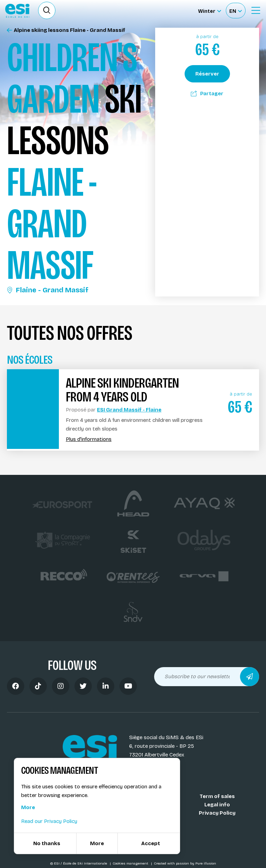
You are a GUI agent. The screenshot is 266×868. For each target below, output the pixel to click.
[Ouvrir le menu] (256, 10)
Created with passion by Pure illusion (185, 863)
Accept (151, 843)
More (28, 807)
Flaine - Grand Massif (48, 290)
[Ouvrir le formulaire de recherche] (47, 10)
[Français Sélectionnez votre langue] (236, 11)
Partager (207, 94)
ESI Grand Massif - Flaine (129, 410)
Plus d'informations (89, 439)
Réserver (207, 74)
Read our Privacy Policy (49, 821)
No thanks (47, 843)
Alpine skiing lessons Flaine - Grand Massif (66, 30)
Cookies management (131, 863)
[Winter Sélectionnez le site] (210, 11)
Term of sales (217, 796)
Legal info (217, 805)
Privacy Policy (217, 813)
